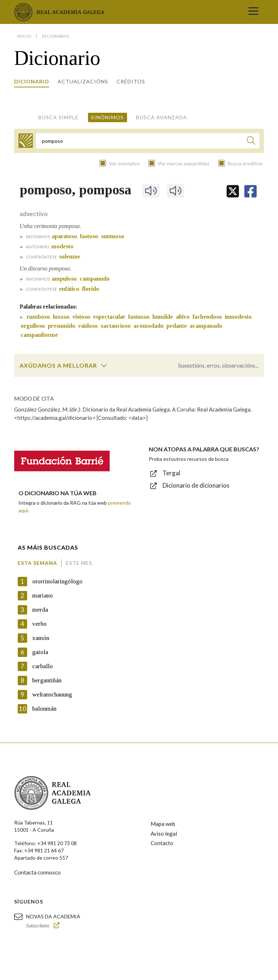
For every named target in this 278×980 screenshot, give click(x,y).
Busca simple (58, 117)
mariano (43, 596)
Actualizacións (83, 81)
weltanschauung (52, 694)
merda (40, 610)
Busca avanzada (162, 117)
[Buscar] (251, 142)
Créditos (131, 81)
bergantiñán (47, 680)
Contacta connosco (37, 872)
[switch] (104, 365)
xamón (41, 638)
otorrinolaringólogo (57, 581)
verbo (39, 624)
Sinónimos (107, 117)
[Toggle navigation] (253, 12)
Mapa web (163, 824)
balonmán (44, 709)
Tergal (171, 473)
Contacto (162, 843)
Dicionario (32, 81)
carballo (43, 666)
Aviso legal (164, 834)
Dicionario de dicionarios (196, 485)
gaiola (40, 652)
